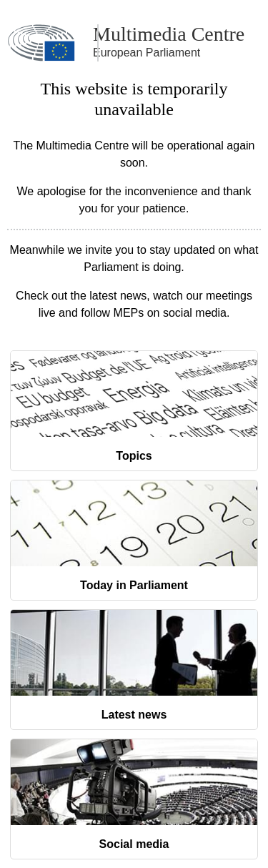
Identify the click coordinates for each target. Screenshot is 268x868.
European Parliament (147, 53)
